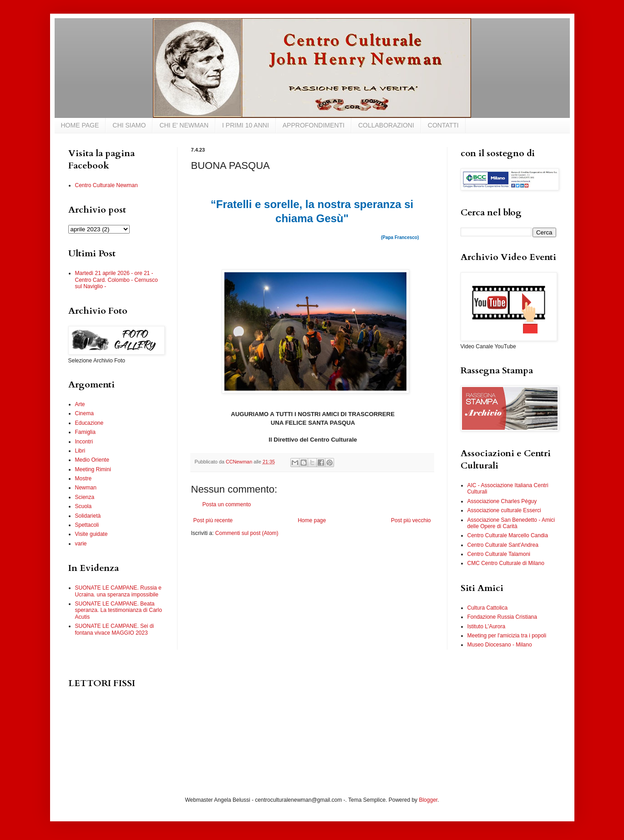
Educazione (89, 423)
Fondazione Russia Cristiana (502, 617)
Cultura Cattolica (488, 608)
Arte (80, 404)
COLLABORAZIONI (386, 125)
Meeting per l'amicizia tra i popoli (507, 636)
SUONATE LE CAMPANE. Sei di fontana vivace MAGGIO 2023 (115, 629)
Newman (86, 488)
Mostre (84, 479)
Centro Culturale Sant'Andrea (503, 545)
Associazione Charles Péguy (502, 501)
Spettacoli (87, 525)
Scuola (84, 506)
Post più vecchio (411, 520)
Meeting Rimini (93, 469)
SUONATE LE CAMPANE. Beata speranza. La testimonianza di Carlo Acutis (119, 610)
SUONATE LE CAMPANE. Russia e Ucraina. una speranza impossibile (118, 591)
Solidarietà (88, 516)
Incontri (84, 442)
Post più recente (213, 520)
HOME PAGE (80, 125)
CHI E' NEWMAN (184, 125)
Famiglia (85, 432)
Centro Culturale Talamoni (499, 554)
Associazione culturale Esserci (504, 510)
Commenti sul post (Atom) (247, 533)
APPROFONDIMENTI (314, 125)
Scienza (85, 497)
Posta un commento (227, 504)
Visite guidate (91, 534)
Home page (312, 520)
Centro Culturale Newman (107, 185)
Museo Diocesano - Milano (500, 645)
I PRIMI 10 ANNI (246, 125)
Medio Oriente (92, 460)
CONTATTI (443, 125)
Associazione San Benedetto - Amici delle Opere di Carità (511, 523)
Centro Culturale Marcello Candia (508, 535)
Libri (80, 451)
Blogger (428, 800)
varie (81, 544)
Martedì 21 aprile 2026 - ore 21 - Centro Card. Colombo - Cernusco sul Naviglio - (117, 280)
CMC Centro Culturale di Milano (506, 563)
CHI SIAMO (129, 125)
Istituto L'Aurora (487, 626)
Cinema (84, 413)
